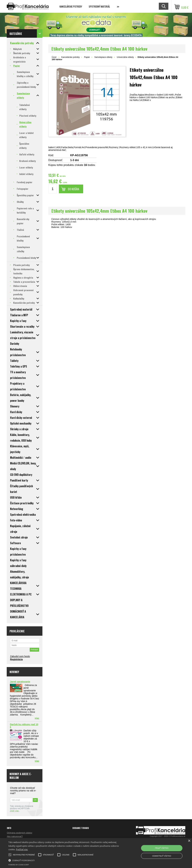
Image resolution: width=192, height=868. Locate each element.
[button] (65, 860)
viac (37, 718)
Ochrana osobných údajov (20, 833)
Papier (87, 57)
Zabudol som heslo (20, 656)
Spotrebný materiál (99, 6)
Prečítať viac (22, 849)
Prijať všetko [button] (162, 848)
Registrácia (16, 659)
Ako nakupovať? (15, 836)
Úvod (54, 57)
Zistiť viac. (15, 811)
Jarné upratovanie (20, 682)
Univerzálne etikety (125, 57)
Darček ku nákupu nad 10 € (24, 726)
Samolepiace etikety (103, 57)
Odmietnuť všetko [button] (162, 856)
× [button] (189, 841)
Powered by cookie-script (19, 865)
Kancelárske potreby (71, 6)
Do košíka (74, 189)
